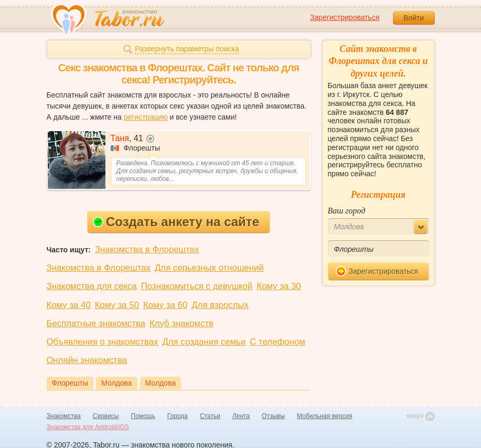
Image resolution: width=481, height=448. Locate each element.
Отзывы (273, 416)
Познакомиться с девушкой (197, 286)
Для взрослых (220, 305)
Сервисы (106, 416)
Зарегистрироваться (345, 17)
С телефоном (277, 342)
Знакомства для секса (92, 286)
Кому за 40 (69, 305)
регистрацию (146, 117)
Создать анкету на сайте (176, 222)
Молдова (117, 383)
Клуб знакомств (181, 323)
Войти (414, 18)
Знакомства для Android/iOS (88, 427)
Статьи (210, 416)
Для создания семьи (204, 342)
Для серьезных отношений (209, 268)
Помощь (143, 416)
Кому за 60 (165, 305)
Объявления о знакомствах (103, 342)
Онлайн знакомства (87, 360)
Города (178, 416)
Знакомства (64, 416)
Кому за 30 (279, 286)
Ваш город (347, 211)
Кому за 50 (117, 305)
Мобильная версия (325, 416)
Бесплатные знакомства (96, 323)
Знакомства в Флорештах (147, 249)
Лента (241, 416)
